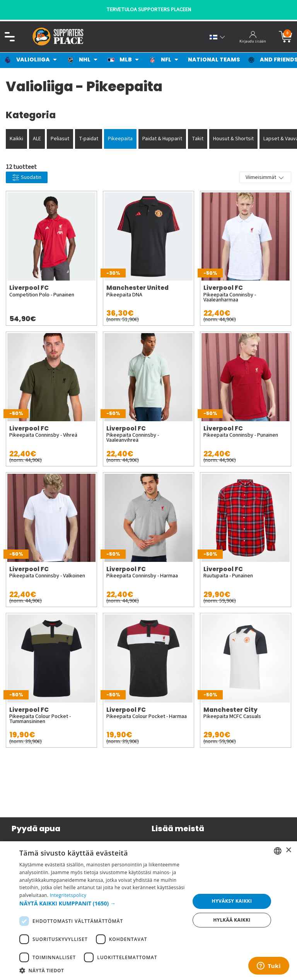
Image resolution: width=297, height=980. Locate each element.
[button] (102, 903)
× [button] (288, 850)
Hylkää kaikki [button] (232, 920)
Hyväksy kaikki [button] (232, 901)
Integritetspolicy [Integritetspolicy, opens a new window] (68, 895)
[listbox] (278, 851)
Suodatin (27, 178)
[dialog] (148, 911)
